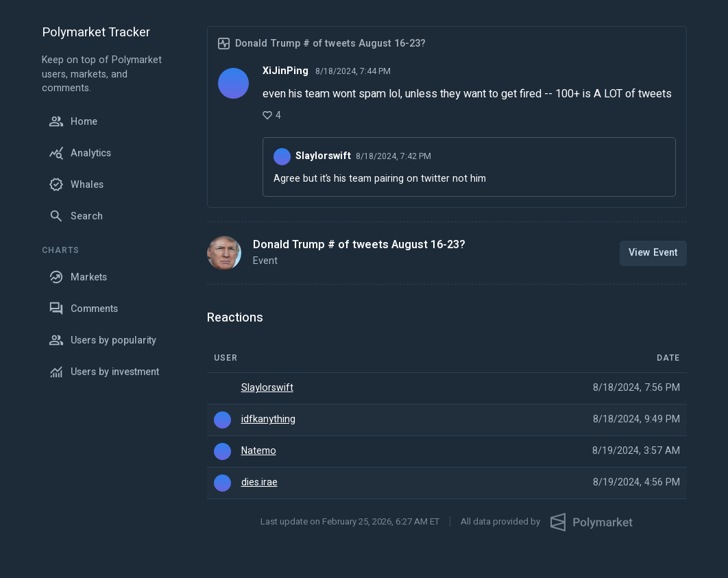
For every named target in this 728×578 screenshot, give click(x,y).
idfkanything (268, 420)
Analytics (80, 153)
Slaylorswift (267, 388)
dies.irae (259, 483)
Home (73, 121)
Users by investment (104, 372)
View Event (653, 253)
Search (76, 216)
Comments (83, 309)
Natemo (259, 451)
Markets (78, 277)
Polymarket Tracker (96, 33)
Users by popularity (102, 340)
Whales (76, 184)
